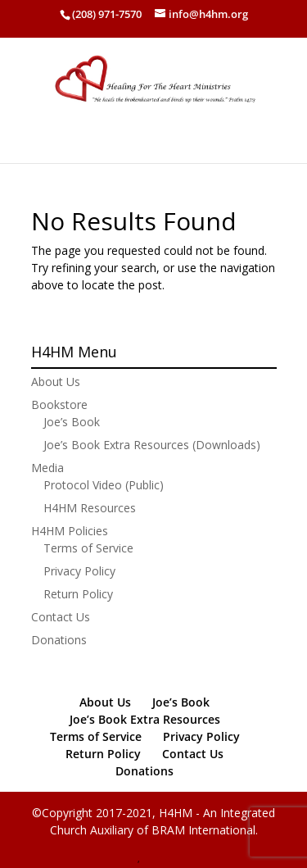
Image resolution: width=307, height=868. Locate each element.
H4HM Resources (90, 508)
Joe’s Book (72, 422)
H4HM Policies (70, 531)
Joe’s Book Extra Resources (145, 719)
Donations (59, 640)
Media (47, 468)
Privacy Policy (79, 571)
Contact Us (61, 617)
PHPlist (156, 859)
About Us (56, 382)
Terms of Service (88, 548)
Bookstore (59, 404)
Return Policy (78, 594)
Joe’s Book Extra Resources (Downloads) (152, 445)
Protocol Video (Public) (104, 485)
